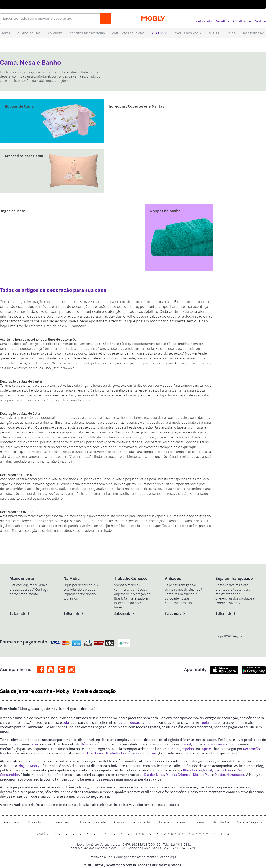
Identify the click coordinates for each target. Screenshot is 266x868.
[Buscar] (106, 19)
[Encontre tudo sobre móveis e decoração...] (51, 19)
